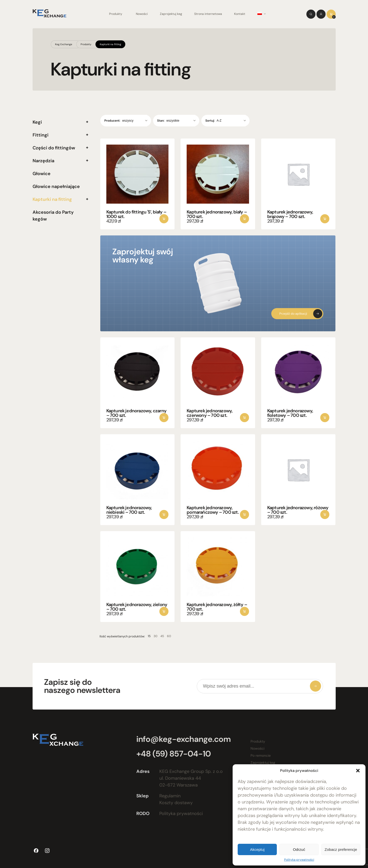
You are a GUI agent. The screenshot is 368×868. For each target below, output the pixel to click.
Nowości (142, 14)
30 (148, 636)
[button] (358, 771)
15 (142, 636)
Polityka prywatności (299, 860)
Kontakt (240, 14)
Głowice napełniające (56, 186)
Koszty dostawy (173, 803)
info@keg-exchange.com (181, 739)
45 (155, 636)
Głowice (42, 174)
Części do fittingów (54, 148)
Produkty (116, 14)
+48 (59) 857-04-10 (171, 754)
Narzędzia (43, 161)
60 (162, 636)
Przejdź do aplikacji (293, 314)
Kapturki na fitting (111, 44)
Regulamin (167, 796)
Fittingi (41, 135)
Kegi (37, 122)
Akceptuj (257, 849)
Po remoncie (258, 755)
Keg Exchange (64, 44)
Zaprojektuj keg (171, 14)
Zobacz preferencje (341, 849)
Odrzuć (299, 849)
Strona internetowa (208, 14)
